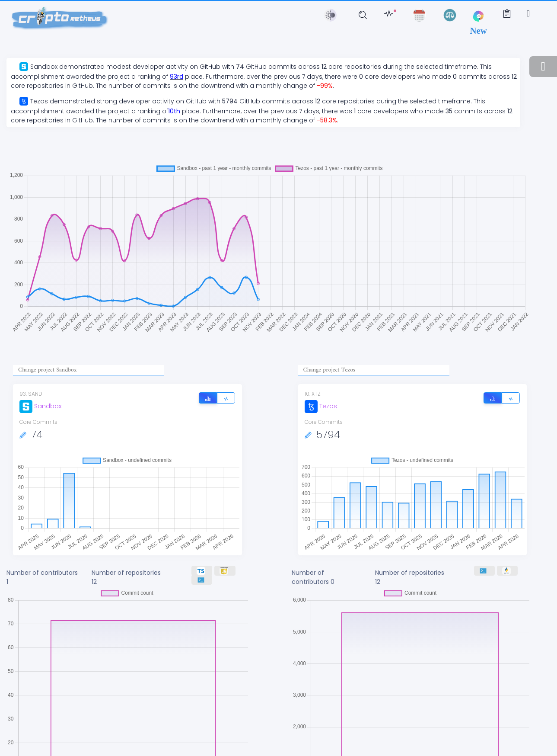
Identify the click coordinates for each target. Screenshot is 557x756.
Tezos (321, 406)
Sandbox (40, 406)
